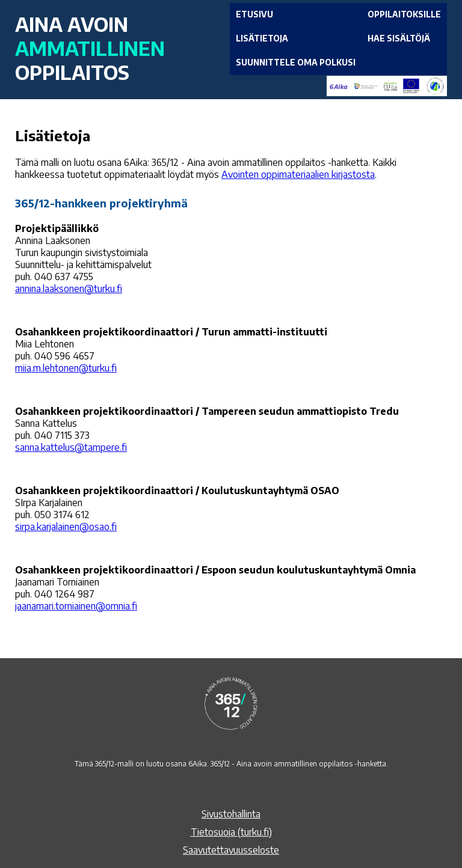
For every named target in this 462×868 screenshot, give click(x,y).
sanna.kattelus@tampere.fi (71, 447)
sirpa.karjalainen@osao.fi (66, 527)
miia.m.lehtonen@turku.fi (66, 368)
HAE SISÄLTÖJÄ (399, 38)
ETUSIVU (254, 14)
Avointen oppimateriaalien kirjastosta (298, 174)
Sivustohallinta (231, 814)
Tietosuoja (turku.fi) (231, 832)
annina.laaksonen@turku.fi (69, 289)
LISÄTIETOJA (262, 38)
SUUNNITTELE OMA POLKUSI (296, 62)
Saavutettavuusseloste (231, 850)
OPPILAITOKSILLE (404, 14)
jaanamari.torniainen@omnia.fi (76, 606)
